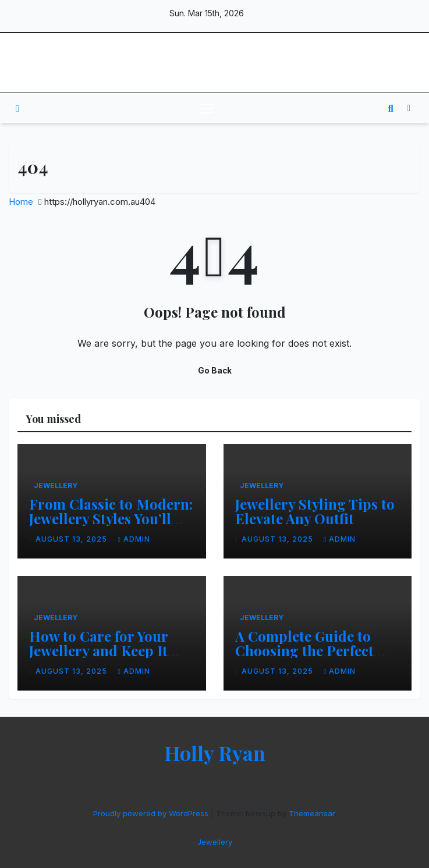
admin (134, 539)
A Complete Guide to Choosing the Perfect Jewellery (304, 650)
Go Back (215, 371)
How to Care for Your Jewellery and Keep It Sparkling (98, 650)
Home (21, 202)
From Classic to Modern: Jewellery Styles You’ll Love (111, 518)
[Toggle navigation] (207, 108)
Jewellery (56, 485)
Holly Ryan (214, 63)
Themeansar (312, 813)
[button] (391, 108)
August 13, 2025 (72, 539)
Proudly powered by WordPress (152, 813)
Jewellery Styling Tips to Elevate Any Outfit (315, 511)
